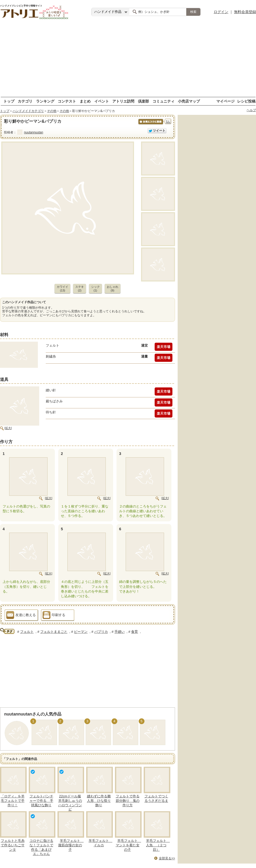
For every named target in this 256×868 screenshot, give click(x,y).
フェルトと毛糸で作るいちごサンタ (13, 845)
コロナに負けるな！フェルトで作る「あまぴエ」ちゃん (41, 847)
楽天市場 (164, 347)
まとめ (85, 101)
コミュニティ (164, 101)
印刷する (54, 616)
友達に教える (21, 616)
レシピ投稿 (246, 101)
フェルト (27, 632)
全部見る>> (167, 858)
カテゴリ (25, 101)
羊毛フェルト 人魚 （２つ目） (158, 845)
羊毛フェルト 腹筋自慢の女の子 (71, 845)
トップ (9, 101)
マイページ (225, 101)
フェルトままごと (54, 632)
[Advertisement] (128, 60)
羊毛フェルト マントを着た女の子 (129, 845)
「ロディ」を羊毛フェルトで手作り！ (13, 801)
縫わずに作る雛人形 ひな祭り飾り (99, 801)
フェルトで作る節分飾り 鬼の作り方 (128, 801)
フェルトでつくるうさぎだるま (156, 798)
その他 (52, 111)
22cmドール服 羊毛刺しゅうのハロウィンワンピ (70, 803)
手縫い (120, 632)
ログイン (221, 12)
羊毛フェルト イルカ (100, 843)
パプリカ (101, 632)
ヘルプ (251, 110)
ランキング (45, 101)
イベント (102, 101)
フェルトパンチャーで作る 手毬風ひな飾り (41, 801)
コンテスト (67, 101)
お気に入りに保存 (150, 124)
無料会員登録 (245, 12)
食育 (135, 632)
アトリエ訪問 (123, 101)
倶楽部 (143, 101)
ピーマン (81, 632)
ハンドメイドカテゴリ (28, 111)
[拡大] (8, 428)
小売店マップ (189, 101)
